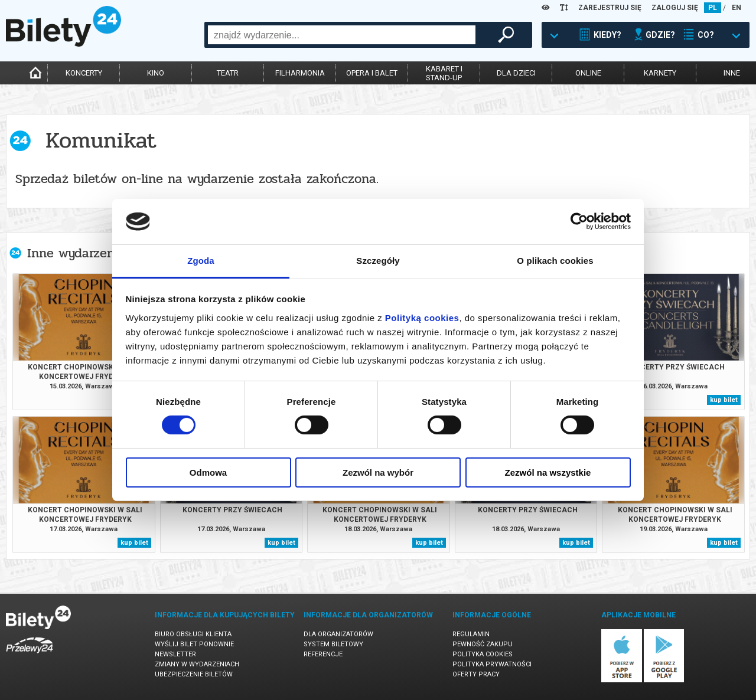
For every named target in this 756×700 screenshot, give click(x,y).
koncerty (84, 73)
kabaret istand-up (444, 73)
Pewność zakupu (483, 644)
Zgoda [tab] (201, 261)
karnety (660, 73)
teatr (228, 73)
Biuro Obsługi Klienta (193, 634)
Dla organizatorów (338, 634)
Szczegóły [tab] (378, 261)
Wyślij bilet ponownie (194, 644)
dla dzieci (516, 73)
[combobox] (342, 35)
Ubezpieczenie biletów (194, 674)
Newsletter (175, 654)
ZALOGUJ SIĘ (675, 8)
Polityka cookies (483, 654)
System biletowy (333, 644)
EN (737, 8)
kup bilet (724, 400)
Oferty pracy (476, 674)
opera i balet (372, 73)
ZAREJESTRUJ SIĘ (610, 8)
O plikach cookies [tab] (555, 261)
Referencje (323, 654)
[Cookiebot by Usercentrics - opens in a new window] (579, 221)
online (588, 73)
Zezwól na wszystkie (548, 472)
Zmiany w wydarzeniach (197, 664)
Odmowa (208, 472)
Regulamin (471, 634)
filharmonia (300, 73)
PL (713, 8)
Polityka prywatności (492, 664)
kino (156, 73)
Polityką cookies (422, 318)
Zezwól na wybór (378, 472)
